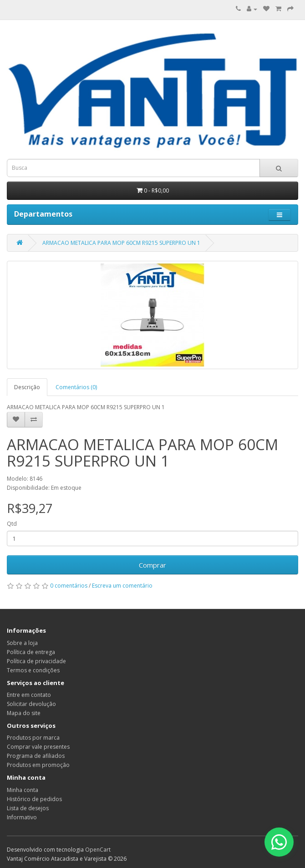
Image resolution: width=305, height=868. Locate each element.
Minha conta (23, 790)
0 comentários (69, 586)
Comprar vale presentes (38, 747)
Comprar (152, 565)
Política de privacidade (36, 661)
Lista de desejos (28, 808)
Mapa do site (24, 713)
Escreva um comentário (122, 586)
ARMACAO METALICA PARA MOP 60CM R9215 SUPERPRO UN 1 (121, 243)
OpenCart (98, 850)
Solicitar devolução (31, 704)
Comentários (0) (76, 387)
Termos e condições (33, 670)
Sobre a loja (22, 643)
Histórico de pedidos (34, 799)
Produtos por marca (33, 738)
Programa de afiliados (36, 756)
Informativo (22, 817)
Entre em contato (29, 695)
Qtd (12, 524)
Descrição (27, 387)
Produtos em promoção (38, 765)
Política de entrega (31, 652)
